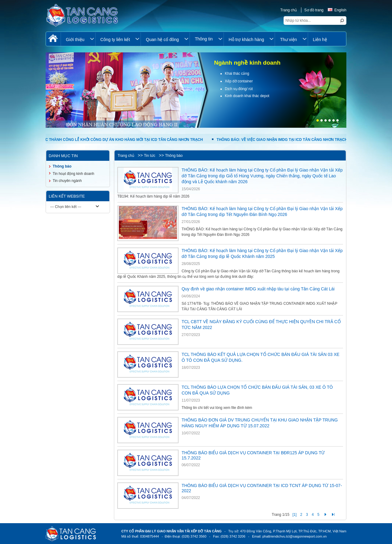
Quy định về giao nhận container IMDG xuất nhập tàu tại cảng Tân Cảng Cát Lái (258, 289)
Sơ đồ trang (314, 10)
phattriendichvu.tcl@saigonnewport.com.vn (295, 536)
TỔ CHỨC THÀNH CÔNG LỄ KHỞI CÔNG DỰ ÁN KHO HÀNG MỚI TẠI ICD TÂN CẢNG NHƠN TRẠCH (118, 140)
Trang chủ (288, 10)
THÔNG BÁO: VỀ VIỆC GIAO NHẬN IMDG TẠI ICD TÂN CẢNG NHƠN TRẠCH (283, 140)
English (337, 10)
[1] (294, 515)
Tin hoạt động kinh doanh (73, 174)
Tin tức (150, 156)
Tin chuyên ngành (67, 181)
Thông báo (174, 156)
